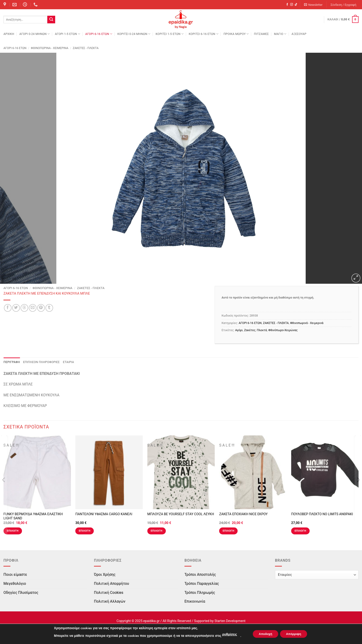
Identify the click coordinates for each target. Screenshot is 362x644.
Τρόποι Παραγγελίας (202, 584)
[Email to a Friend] (33, 308)
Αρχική (9, 34)
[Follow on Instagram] (292, 5)
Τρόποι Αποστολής (200, 575)
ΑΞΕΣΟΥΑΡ (299, 34)
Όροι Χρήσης (105, 575)
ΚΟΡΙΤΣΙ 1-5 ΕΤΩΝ (170, 34)
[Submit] (51, 20)
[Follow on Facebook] (287, 5)
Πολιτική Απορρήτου (112, 584)
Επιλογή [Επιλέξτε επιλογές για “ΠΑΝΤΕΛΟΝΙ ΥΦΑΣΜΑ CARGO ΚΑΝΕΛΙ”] (84, 531)
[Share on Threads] (24, 308)
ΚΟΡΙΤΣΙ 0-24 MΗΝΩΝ (134, 34)
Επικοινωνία (195, 601)
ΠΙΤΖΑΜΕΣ (261, 34)
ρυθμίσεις (227, 634)
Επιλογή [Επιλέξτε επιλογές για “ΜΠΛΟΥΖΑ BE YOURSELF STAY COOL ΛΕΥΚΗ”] (157, 531)
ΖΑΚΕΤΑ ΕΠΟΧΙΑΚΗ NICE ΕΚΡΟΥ (244, 514)
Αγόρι (239, 330)
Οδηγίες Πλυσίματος (21, 593)
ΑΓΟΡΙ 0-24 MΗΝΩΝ (35, 34)
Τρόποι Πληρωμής (200, 593)
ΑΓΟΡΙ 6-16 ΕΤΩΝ (99, 34)
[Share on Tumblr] (49, 308)
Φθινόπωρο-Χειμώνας (283, 330)
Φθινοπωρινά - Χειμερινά (50, 48)
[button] (313, 5)
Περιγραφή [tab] (12, 362)
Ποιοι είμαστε (15, 575)
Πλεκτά (262, 330)
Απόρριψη (295, 634)
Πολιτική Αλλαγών (110, 601)
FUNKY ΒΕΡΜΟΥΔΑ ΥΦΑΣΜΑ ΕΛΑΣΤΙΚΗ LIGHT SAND (33, 516)
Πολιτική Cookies (109, 593)
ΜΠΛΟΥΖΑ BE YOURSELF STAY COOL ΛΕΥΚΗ (181, 514)
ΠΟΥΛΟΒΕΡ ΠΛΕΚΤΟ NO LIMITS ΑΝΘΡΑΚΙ (322, 514)
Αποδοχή (264, 634)
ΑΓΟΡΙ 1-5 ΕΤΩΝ (68, 34)
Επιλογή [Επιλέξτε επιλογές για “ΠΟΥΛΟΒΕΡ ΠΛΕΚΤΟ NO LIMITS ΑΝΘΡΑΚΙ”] (300, 531)
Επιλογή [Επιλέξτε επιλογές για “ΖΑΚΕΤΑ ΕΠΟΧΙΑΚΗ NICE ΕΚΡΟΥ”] (228, 531)
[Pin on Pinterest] (41, 308)
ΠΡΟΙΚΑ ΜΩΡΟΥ (236, 34)
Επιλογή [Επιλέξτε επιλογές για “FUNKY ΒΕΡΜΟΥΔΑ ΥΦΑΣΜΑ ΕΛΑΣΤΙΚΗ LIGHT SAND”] (13, 531)
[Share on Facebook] (8, 308)
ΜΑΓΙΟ (280, 34)
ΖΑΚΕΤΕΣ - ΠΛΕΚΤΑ (86, 48)
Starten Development (230, 621)
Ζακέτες (250, 330)
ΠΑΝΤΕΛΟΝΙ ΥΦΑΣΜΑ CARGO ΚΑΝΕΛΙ (104, 514)
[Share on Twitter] (16, 308)
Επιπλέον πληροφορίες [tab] (41, 362)
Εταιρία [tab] (69, 362)
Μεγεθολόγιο (15, 584)
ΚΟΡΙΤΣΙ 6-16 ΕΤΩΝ (203, 34)
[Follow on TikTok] (296, 5)
